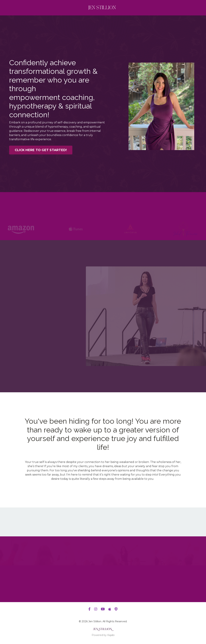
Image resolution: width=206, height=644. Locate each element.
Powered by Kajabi (103, 635)
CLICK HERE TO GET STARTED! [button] (41, 150)
